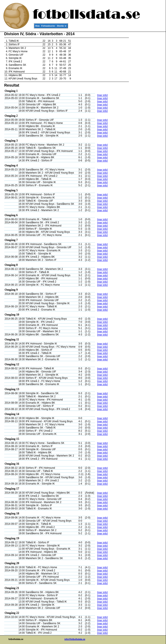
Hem (37, 26)
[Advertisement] (147, 96)
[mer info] (103, 95)
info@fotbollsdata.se (75, 639)
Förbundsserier (48, 26)
